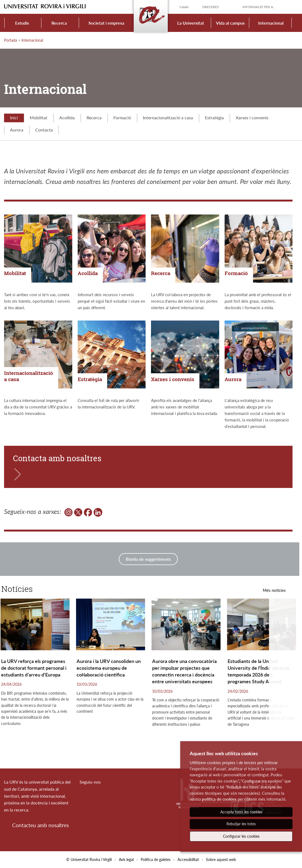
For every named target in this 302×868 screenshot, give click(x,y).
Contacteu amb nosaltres (40, 825)
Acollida (67, 118)
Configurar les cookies (241, 836)
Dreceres (211, 7)
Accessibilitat (188, 859)
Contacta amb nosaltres (57, 458)
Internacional (271, 23)
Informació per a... (259, 7)
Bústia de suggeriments (148, 559)
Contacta (44, 130)
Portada (11, 40)
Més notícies (274, 590)
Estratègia (214, 118)
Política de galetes (156, 859)
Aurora (17, 130)
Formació (122, 118)
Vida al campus (230, 23)
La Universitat (191, 23)
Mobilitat (39, 118)
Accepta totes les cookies (241, 812)
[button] (284, 674)
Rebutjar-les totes (241, 824)
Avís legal (126, 859)
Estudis (22, 23)
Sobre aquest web (221, 859)
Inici (14, 118)
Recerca (59, 23)
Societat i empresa (106, 23)
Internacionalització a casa (168, 118)
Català (184, 7)
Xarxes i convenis (252, 118)
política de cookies (219, 799)
